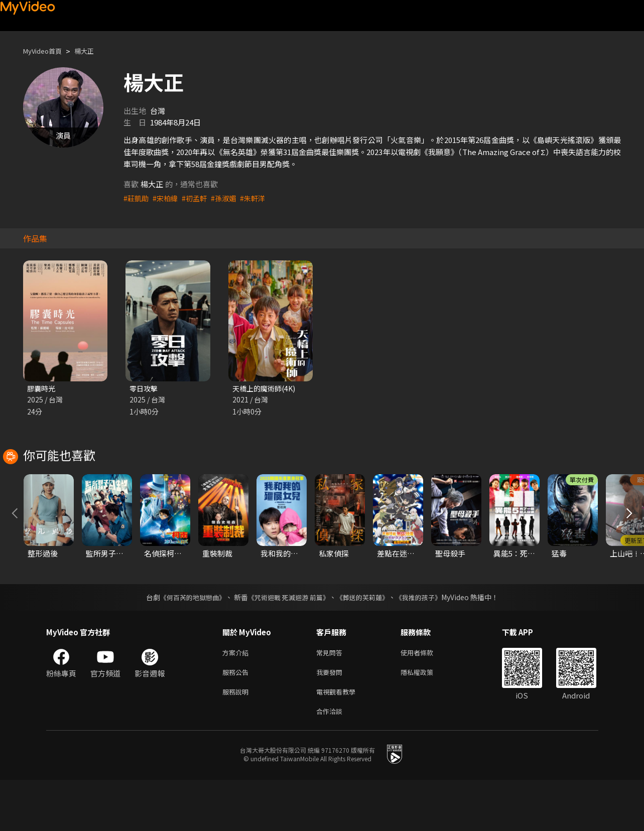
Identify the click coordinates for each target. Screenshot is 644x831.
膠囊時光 (42, 389)
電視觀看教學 (339, 740)
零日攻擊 (145, 389)
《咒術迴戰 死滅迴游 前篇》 (287, 642)
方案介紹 (237, 698)
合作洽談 (331, 761)
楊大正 (93, 51)
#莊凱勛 (137, 198)
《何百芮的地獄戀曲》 (186, 642)
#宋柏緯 (167, 198)
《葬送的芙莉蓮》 (366, 642)
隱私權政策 (425, 719)
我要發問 (331, 719)
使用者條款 (425, 698)
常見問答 (331, 698)
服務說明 (237, 740)
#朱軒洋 (259, 198)
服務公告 (237, 719)
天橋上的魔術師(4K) (266, 389)
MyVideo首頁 (46, 51)
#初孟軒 (198, 198)
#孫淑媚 (229, 198)
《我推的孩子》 (426, 642)
